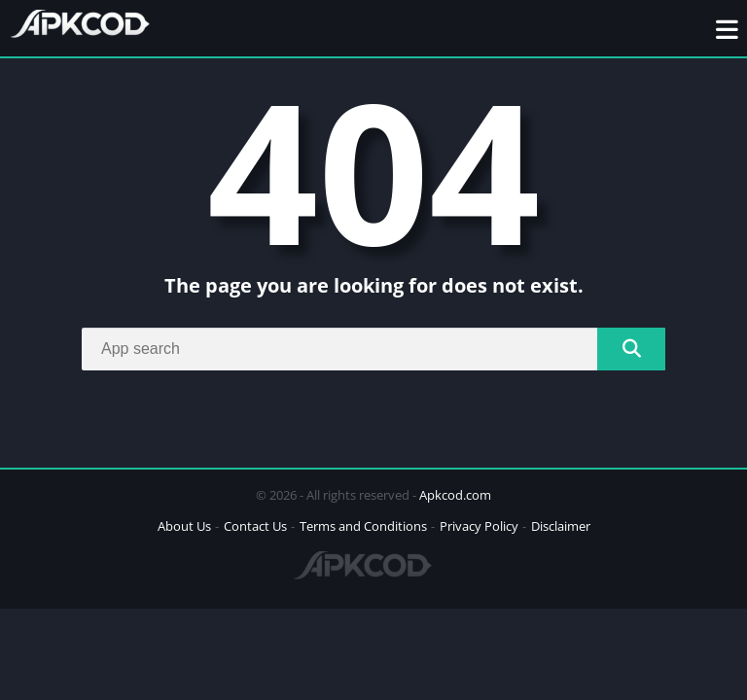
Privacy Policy (479, 526)
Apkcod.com (455, 495)
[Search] (373, 349)
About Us (184, 526)
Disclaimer (561, 526)
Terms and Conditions (363, 526)
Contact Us (255, 526)
